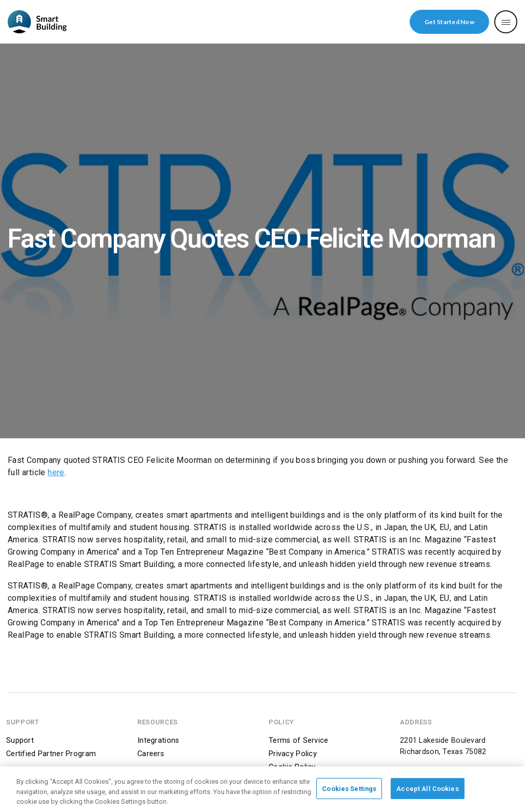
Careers (151, 754)
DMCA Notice (292, 780)
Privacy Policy (293, 754)
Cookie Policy (292, 767)
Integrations (158, 740)
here (56, 472)
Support (20, 740)
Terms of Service (299, 740)
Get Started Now (449, 22)
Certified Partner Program (51, 754)
